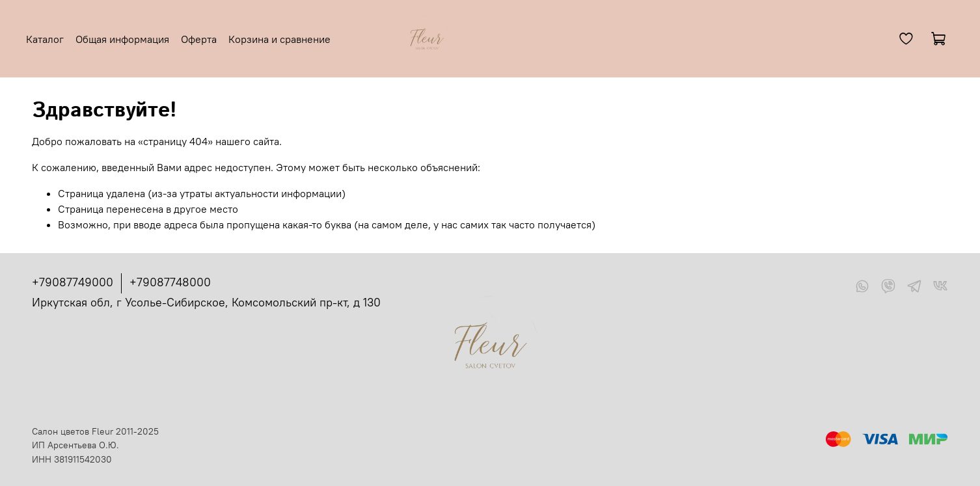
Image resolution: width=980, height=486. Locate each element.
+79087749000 (73, 282)
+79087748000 (170, 282)
